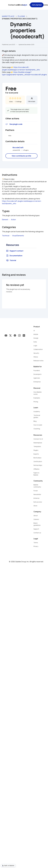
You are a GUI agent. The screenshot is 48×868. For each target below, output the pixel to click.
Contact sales (14, 5)
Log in (25, 5)
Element (5, 220)
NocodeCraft (18, 148)
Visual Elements (18, 236)
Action (13, 220)
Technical (6, 236)
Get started (37, 5)
